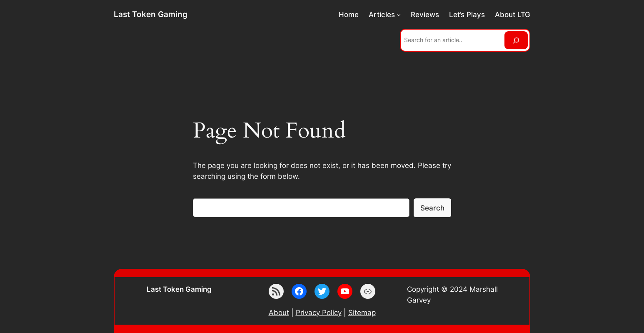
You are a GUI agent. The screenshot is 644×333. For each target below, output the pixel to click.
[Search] (516, 40)
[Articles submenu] (399, 15)
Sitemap (362, 313)
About (279, 313)
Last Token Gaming (151, 14)
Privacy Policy (319, 313)
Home (349, 15)
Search (432, 208)
